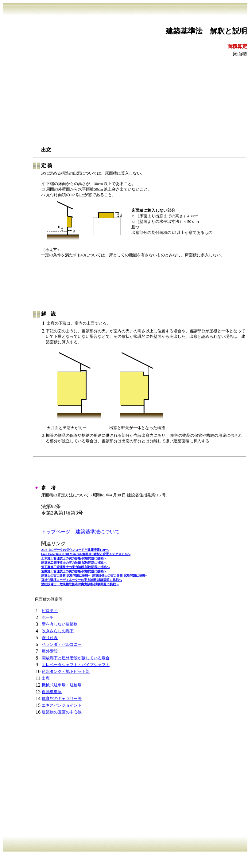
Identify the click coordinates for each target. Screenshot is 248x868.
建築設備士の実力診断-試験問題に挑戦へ (120, 576)
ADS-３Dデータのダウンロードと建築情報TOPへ (75, 550)
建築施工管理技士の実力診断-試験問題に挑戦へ (74, 563)
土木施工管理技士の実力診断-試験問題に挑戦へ (74, 558)
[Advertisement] (125, 102)
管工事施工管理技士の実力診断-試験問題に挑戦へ (75, 567)
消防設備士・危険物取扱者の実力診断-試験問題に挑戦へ (80, 584)
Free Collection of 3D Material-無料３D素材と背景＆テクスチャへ (86, 554)
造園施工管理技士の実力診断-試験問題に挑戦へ (74, 571)
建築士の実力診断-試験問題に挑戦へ (66, 576)
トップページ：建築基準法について (80, 532)
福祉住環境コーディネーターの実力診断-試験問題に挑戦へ (81, 580)
